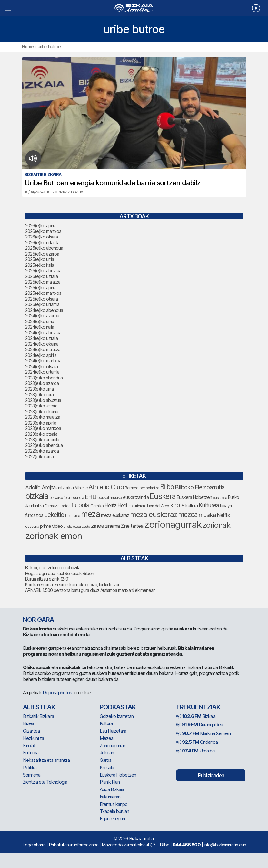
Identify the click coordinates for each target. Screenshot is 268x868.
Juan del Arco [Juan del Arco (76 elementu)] (157, 506)
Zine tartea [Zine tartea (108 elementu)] (132, 526)
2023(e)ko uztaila (41, 406)
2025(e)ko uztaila (41, 276)
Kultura (106, 723)
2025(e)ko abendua (44, 248)
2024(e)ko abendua (44, 310)
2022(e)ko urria (39, 457)
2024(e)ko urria (40, 321)
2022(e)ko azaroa (42, 451)
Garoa (105, 760)
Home (28, 47)
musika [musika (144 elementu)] (207, 515)
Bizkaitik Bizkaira (38, 716)
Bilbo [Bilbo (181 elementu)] (167, 487)
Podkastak (118, 707)
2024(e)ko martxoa (43, 361)
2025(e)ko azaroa (42, 254)
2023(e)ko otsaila (41, 434)
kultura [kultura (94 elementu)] (192, 506)
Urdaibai (196, 751)
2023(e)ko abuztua (43, 400)
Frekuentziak (198, 707)
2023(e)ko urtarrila (42, 439)
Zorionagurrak (113, 746)
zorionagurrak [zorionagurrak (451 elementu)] (173, 524)
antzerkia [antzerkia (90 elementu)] (65, 487)
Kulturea (31, 753)
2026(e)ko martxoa (43, 231)
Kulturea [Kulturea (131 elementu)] (209, 505)
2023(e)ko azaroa (42, 383)
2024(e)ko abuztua (43, 333)
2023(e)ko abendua (44, 378)
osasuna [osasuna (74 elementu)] (32, 526)
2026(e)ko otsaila (41, 237)
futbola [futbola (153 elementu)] (80, 505)
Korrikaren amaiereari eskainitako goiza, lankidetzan (73, 585)
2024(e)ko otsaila (41, 366)
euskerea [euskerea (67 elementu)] (220, 498)
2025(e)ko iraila (40, 265)
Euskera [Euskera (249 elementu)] (163, 496)
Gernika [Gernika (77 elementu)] (97, 506)
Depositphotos (57, 692)
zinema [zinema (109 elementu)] (112, 526)
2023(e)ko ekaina (42, 411)
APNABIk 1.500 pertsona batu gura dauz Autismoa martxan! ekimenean (90, 590)
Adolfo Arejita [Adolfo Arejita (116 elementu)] (40, 487)
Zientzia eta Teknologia (45, 782)
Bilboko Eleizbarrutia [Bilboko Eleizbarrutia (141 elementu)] (200, 487)
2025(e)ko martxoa (43, 293)
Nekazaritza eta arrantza (46, 760)
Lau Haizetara (113, 731)
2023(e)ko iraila (39, 394)
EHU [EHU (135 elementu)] (91, 497)
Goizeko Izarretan (117, 716)
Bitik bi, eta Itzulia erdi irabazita (53, 568)
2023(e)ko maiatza (43, 417)
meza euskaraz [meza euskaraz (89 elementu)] (115, 515)
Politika (30, 767)
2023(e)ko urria (39, 389)
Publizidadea (211, 775)
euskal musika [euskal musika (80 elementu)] (110, 497)
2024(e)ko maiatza (43, 349)
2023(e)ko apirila (41, 423)
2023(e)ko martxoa (43, 428)
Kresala (107, 767)
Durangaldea (200, 725)
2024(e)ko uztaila (41, 338)
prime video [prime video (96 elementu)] (51, 526)
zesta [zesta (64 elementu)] (86, 527)
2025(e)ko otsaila (41, 299)
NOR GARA (38, 620)
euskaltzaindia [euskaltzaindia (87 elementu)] (136, 497)
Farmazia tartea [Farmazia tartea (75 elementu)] (57, 506)
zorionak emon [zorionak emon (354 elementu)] (54, 536)
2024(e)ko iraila (40, 327)
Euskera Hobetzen (118, 775)
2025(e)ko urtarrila (42, 304)
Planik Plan (110, 782)
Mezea (106, 738)
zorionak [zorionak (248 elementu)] (216, 525)
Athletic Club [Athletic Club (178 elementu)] (106, 487)
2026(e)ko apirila (41, 225)
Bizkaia (196, 716)
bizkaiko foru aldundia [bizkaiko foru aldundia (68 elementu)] (67, 498)
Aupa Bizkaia (112, 789)
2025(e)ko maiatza (43, 282)
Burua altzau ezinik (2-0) (47, 579)
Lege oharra (34, 845)
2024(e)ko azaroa (42, 316)
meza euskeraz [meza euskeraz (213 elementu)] (154, 514)
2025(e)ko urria (40, 259)
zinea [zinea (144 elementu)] (97, 526)
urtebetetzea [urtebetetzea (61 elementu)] (72, 527)
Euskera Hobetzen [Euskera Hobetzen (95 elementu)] (194, 497)
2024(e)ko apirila (41, 355)
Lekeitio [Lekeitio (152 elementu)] (54, 515)
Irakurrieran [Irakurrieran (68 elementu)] (136, 506)
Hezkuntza (33, 738)
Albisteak (39, 707)
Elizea (28, 723)
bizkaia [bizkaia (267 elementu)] (37, 496)
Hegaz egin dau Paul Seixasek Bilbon (60, 573)
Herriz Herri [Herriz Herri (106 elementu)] (116, 505)
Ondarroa (197, 742)
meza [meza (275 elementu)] (90, 514)
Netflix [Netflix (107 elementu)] (223, 515)
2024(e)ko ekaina (42, 344)
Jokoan (107, 753)
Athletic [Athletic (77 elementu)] (81, 488)
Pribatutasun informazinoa (74, 845)
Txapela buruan (114, 811)
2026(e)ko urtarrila (42, 243)
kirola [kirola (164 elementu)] (177, 505)
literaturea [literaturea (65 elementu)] (73, 516)
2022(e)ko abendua (44, 445)
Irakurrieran (110, 797)
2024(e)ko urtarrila (42, 372)
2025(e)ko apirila (41, 288)
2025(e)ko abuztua (43, 271)
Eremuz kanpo (114, 804)
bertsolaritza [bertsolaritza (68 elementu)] (149, 488)
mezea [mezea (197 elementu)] (188, 514)
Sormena (32, 775)
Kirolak (29, 746)
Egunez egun (112, 819)
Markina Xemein (203, 733)
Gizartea (31, 731)
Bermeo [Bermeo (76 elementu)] (132, 488)
